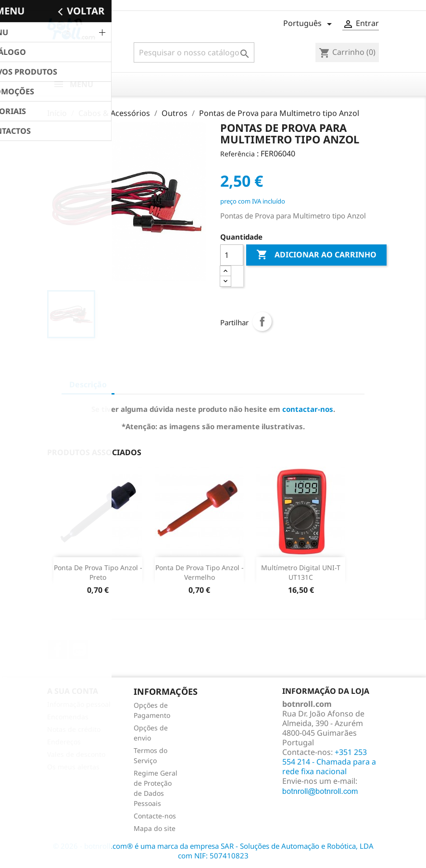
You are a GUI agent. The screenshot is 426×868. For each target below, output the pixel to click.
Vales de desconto (76, 754)
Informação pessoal (79, 704)
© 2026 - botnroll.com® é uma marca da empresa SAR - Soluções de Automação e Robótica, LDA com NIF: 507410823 (213, 851)
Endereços (64, 742)
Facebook (58, 650)
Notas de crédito (74, 729)
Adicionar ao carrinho (316, 255)
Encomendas (68, 717)
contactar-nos (308, 409)
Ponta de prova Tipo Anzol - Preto (98, 572)
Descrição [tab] (88, 384)
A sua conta (73, 691)
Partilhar (262, 321)
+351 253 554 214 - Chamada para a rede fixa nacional (329, 762)
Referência (238, 154)
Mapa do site (155, 828)
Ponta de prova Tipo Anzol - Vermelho (200, 572)
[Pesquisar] (194, 52)
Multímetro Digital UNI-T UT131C (301, 572)
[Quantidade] (232, 255)
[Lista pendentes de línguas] (309, 24)
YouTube (79, 650)
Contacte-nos (155, 816)
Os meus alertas (73, 767)
